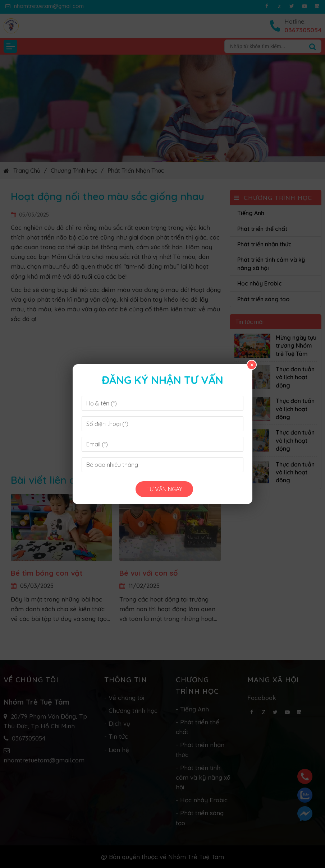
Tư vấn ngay (164, 489)
